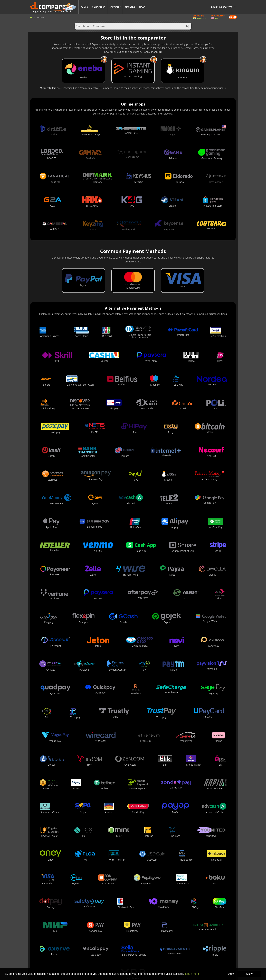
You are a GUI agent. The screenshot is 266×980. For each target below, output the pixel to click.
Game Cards (99, 7)
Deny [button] (231, 974)
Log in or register (222, 7)
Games (84, 7)
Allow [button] (249, 974)
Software (115, 7)
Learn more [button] (192, 974)
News (142, 7)
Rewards (130, 7)
